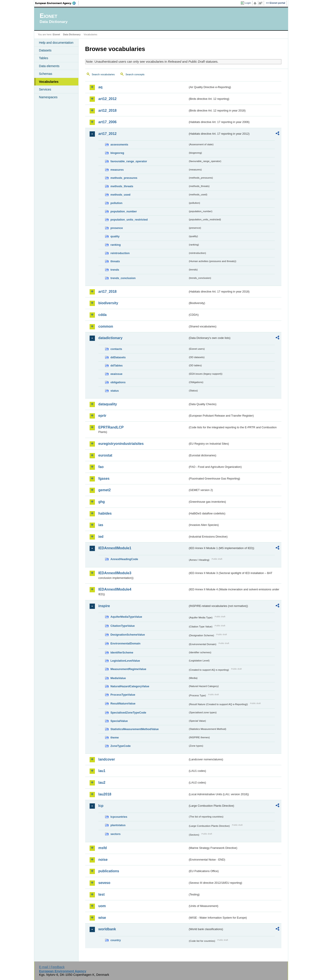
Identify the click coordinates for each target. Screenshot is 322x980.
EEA (57, 3)
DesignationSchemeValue (128, 635)
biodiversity (108, 303)
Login (248, 3)
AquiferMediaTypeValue (126, 617)
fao (101, 467)
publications (109, 871)
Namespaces (48, 97)
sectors (116, 834)
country (116, 940)
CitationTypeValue (123, 626)
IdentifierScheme (122, 652)
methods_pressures (124, 178)
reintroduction (120, 253)
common (106, 326)
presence (117, 228)
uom (102, 906)
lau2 (102, 783)
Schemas (46, 74)
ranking (116, 245)
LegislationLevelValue (125, 661)
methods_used (121, 195)
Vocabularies (49, 82)
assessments (119, 144)
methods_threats (122, 186)
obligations (118, 382)
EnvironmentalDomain (126, 643)
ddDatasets (118, 357)
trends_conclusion (123, 278)
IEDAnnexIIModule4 (115, 589)
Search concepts (135, 74)
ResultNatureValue (123, 703)
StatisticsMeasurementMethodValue (135, 729)
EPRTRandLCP (111, 427)
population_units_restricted (129, 220)
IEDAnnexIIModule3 (115, 573)
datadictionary (110, 338)
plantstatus (118, 825)
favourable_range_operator (129, 161)
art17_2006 (108, 122)
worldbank (107, 929)
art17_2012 (108, 134)
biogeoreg (117, 153)
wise (102, 918)
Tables (44, 58)
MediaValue (118, 678)
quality (115, 236)
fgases (104, 479)
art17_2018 (108, 292)
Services (45, 89)
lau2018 (105, 794)
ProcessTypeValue (123, 695)
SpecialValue (119, 721)
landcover (107, 759)
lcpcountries (119, 817)
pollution (117, 203)
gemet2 (105, 490)
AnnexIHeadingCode (124, 559)
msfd (103, 848)
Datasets (45, 50)
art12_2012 (108, 99)
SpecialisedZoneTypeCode (128, 713)
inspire (104, 606)
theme (115, 737)
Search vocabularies (103, 74)
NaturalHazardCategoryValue (130, 686)
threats (115, 261)
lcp (101, 806)
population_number (124, 211)
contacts (116, 349)
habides (105, 513)
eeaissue (117, 374)
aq (101, 87)
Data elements (49, 66)
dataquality (108, 404)
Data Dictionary (72, 34)
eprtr (102, 416)
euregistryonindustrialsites (121, 444)
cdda (103, 315)
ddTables (117, 365)
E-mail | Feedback (52, 967)
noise (103, 860)
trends (115, 270)
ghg (102, 502)
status (115, 391)
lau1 (102, 771)
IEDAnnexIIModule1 (115, 548)
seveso (104, 883)
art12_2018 (108, 110)
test (102, 894)
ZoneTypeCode (121, 746)
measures (117, 170)
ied (101, 537)
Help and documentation (56, 43)
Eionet (56, 34)
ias (101, 525)
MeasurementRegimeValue (128, 669)
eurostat (105, 455)
